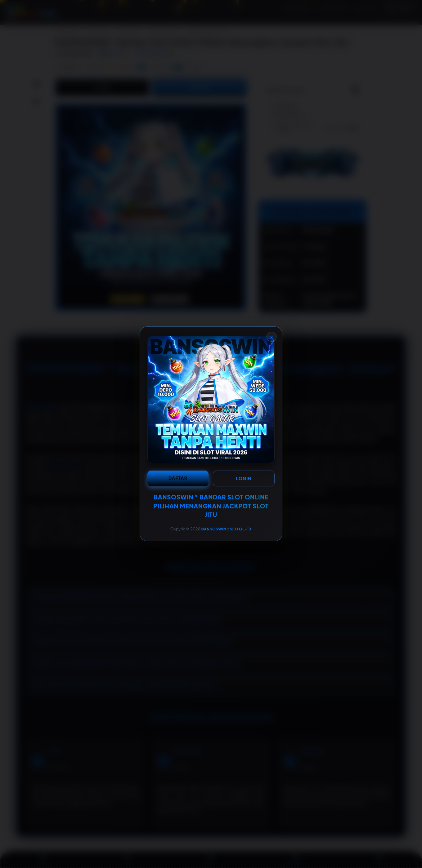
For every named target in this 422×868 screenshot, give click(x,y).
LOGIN (244, 478)
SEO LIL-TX (241, 529)
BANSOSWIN (214, 529)
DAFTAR (178, 478)
